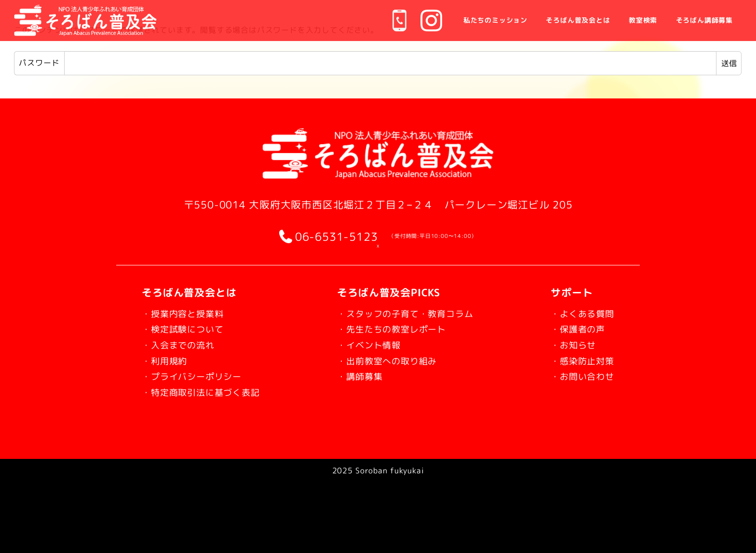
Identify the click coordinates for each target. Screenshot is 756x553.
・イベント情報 (368, 345)
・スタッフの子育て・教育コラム (410, 313)
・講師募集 (357, 376)
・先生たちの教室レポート (394, 329)
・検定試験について (189, 329)
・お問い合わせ (577, 376)
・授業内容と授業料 (189, 313)
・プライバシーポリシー (200, 376)
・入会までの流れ (184, 345)
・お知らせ (567, 345)
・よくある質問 (577, 313)
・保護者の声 (572, 329)
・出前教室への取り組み (389, 360)
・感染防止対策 (577, 360)
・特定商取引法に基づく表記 (210, 392)
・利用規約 (168, 360)
